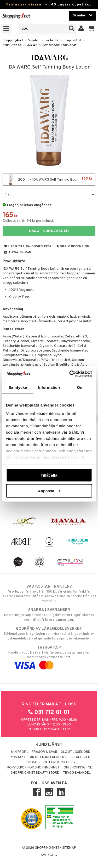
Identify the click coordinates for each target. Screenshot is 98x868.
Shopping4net (13, 40)
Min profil (20, 752)
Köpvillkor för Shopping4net (33, 768)
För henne (52, 40)
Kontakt (18, 757)
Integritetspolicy (60, 762)
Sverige (49, 855)
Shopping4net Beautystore (35, 773)
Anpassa (49, 491)
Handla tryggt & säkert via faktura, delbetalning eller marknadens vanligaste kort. (49, 656)
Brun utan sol (12, 45)
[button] (91, 29)
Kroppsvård (72, 40)
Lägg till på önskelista (28, 247)
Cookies (33, 762)
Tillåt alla (49, 475)
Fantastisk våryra (24, 5)
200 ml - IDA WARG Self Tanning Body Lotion (49, 180)
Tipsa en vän (18, 253)
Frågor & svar (45, 752)
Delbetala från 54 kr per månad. (28, 221)
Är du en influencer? (48, 757)
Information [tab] (49, 387)
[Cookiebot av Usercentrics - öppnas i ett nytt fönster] (70, 374)
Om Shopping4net (79, 768)
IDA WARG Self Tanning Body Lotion (52, 45)
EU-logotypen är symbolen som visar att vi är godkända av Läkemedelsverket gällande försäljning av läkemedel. (49, 633)
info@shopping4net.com (49, 729)
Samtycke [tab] (18, 387)
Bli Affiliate (81, 757)
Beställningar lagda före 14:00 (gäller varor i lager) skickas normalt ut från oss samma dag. (49, 615)
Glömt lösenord (76, 752)
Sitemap (69, 848)
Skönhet (34, 40)
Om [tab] (80, 387)
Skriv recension (73, 247)
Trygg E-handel (77, 773)
